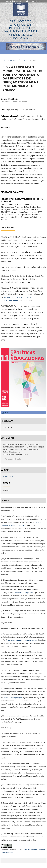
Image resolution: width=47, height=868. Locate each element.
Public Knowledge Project (25, 592)
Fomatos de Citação (13, 459)
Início (5, 60)
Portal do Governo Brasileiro (18, 1)
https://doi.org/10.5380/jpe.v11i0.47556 (22, 110)
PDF (6, 413)
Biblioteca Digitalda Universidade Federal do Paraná (21, 30)
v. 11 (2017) (24, 60)
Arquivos (14, 60)
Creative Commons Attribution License (23, 640)
